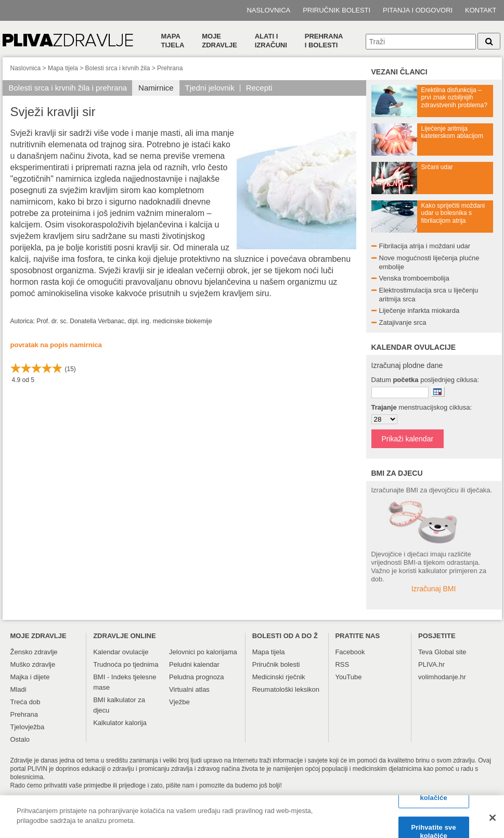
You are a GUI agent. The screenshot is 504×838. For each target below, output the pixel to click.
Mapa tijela (173, 41)
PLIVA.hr (431, 664)
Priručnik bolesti (337, 10)
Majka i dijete (30, 677)
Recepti (259, 88)
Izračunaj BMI (434, 589)
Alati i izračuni (271, 41)
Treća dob (25, 702)
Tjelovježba (28, 727)
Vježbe (179, 702)
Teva (425, 652)
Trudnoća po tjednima (126, 664)
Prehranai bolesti (324, 41)
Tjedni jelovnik (210, 88)
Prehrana (170, 68)
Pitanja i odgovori (418, 10)
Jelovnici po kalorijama (203, 652)
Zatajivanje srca (403, 322)
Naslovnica (268, 10)
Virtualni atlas (189, 689)
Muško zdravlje (33, 664)
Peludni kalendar (194, 664)
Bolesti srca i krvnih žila (118, 68)
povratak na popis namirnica (56, 345)
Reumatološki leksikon (286, 689)
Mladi (18, 689)
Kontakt (481, 10)
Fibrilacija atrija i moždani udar (425, 246)
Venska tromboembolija (414, 278)
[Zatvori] (493, 823)
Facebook (350, 652)
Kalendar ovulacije (121, 652)
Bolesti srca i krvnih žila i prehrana (68, 88)
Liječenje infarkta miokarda (419, 310)
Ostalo (20, 739)
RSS (342, 664)
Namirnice (156, 88)
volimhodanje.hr (442, 677)
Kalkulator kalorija (120, 723)
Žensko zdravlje (34, 652)
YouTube (348, 677)
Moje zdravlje (219, 41)
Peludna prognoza (197, 677)
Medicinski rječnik (279, 677)
